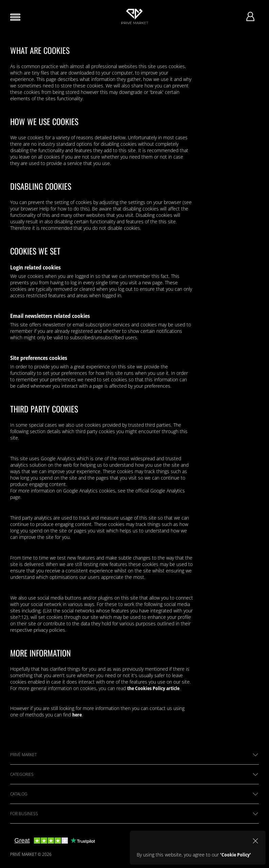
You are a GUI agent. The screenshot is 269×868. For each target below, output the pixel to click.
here (77, 715)
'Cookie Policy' (236, 855)
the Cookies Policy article (153, 688)
